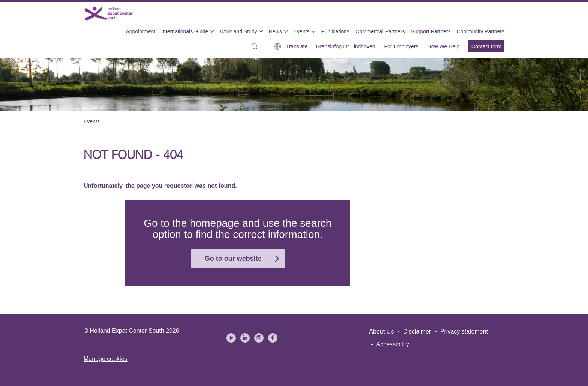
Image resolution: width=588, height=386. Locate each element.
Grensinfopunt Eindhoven (346, 46)
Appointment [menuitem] (140, 31)
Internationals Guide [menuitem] (185, 31)
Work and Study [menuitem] (238, 31)
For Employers (401, 46)
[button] (256, 46)
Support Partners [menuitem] (431, 31)
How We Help (443, 46)
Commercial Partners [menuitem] (380, 31)
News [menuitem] (275, 31)
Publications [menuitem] (336, 31)
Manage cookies (106, 359)
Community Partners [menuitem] (480, 31)
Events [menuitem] (302, 31)
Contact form (486, 46)
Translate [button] (297, 46)
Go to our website (233, 259)
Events (92, 121)
